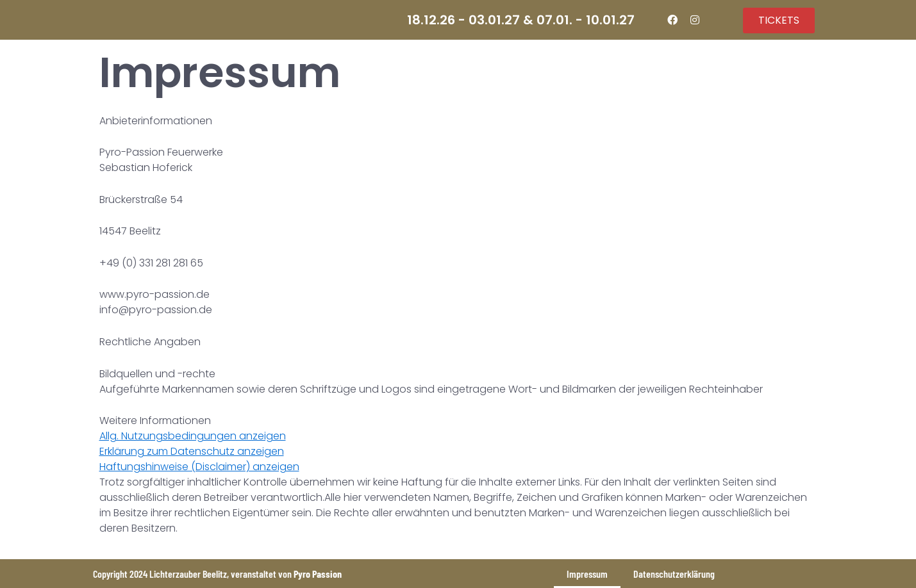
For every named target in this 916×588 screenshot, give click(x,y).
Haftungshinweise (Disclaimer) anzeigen (199, 467)
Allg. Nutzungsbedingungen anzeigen (193, 436)
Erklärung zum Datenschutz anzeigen (192, 451)
